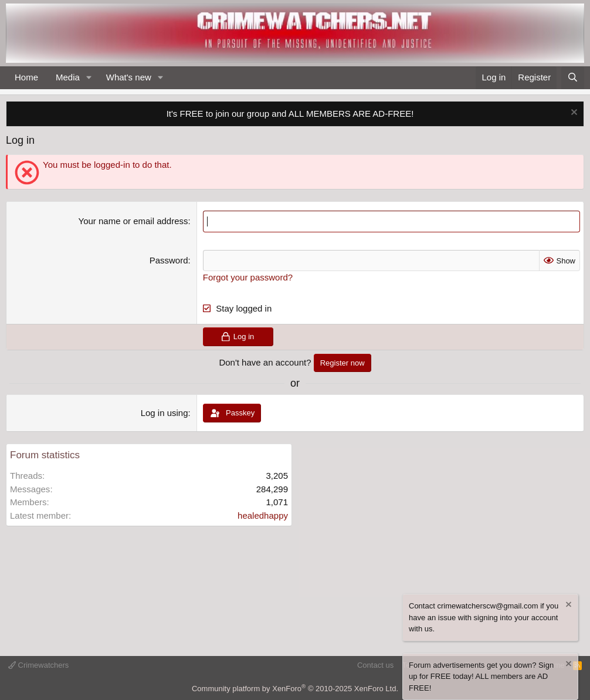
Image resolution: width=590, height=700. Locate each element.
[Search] (573, 78)
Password (169, 260)
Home (26, 77)
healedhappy (263, 515)
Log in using (165, 413)
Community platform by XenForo (295, 689)
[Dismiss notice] (573, 114)
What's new (129, 77)
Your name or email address (133, 221)
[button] (89, 78)
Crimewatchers (38, 665)
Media (68, 77)
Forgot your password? (248, 277)
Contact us (375, 665)
